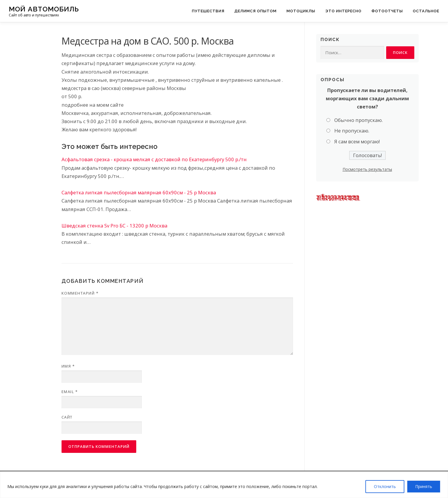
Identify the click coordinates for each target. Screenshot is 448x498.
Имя (68, 366)
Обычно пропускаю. (358, 120)
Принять (424, 486)
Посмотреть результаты (367, 170)
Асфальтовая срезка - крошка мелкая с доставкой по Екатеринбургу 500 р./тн (154, 159)
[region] (224, 485)
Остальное (426, 11)
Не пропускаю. (352, 131)
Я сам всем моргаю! (357, 142)
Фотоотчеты (387, 11)
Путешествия (208, 11)
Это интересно (343, 11)
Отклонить (385, 486)
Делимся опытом (255, 11)
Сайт (67, 417)
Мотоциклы (301, 11)
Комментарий (80, 293)
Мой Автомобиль (44, 9)
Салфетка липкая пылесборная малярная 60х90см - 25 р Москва (139, 192)
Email (70, 392)
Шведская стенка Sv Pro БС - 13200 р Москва (114, 226)
